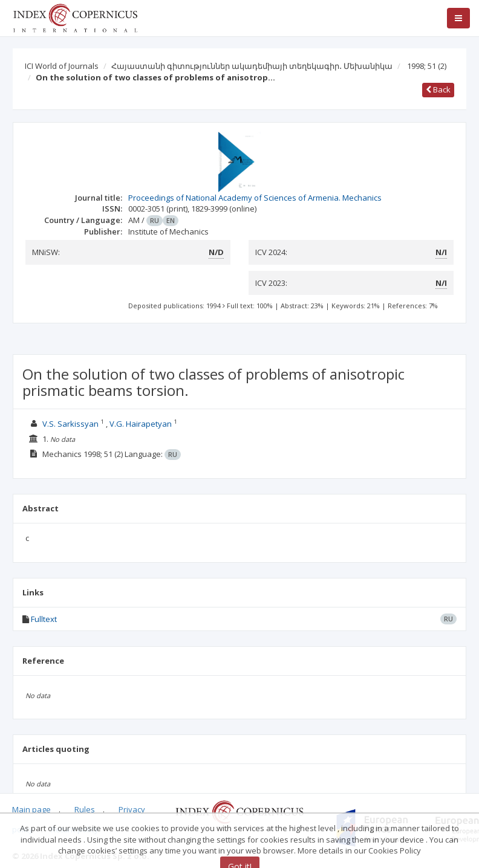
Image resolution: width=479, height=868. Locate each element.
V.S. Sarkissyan (70, 424)
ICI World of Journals (62, 66)
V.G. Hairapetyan (141, 424)
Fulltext (44, 619)
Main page (31, 809)
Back (438, 89)
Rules (85, 809)
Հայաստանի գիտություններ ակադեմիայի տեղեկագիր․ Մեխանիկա (252, 66)
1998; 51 (427, 66)
